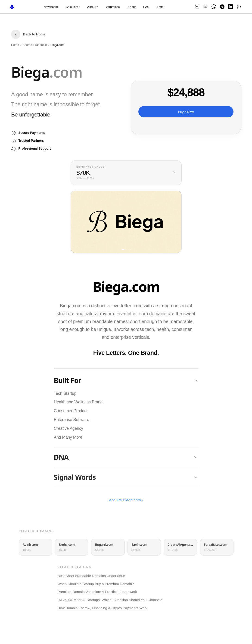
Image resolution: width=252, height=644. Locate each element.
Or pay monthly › (186, 124)
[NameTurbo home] (12, 7)
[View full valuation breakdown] (126, 173)
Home (15, 45)
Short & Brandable (35, 45)
